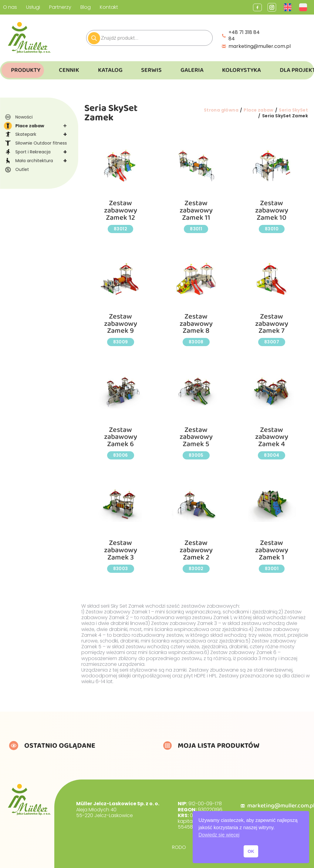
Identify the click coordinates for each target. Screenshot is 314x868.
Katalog (110, 70)
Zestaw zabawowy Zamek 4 (272, 437)
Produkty (26, 70)
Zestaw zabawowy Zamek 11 (196, 210)
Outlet (16, 169)
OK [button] (251, 851)
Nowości (18, 117)
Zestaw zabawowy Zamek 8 (196, 324)
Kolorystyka (241, 70)
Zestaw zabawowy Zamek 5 (196, 437)
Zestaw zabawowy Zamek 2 (196, 550)
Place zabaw (38, 126)
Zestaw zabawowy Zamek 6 (121, 437)
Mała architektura (38, 161)
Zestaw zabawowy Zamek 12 (121, 210)
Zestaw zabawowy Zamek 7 (272, 324)
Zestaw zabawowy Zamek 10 (272, 210)
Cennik (69, 70)
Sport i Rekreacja (38, 152)
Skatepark (38, 134)
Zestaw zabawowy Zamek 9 (121, 324)
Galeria (192, 70)
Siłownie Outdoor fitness (35, 143)
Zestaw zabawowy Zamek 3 (121, 550)
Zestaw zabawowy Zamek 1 (272, 550)
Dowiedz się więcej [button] (219, 835)
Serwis (151, 70)
